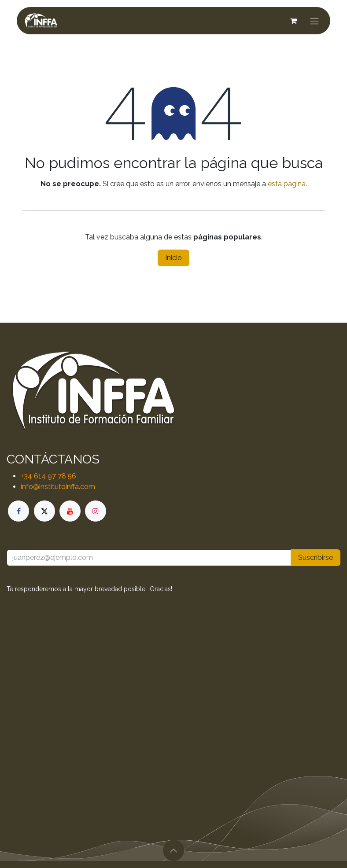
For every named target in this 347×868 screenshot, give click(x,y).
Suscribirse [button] (316, 557)
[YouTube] (70, 511)
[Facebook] (18, 511)
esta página (287, 184)
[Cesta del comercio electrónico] (293, 21)
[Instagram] (96, 511)
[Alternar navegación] (314, 21)
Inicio (173, 258)
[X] (44, 511)
